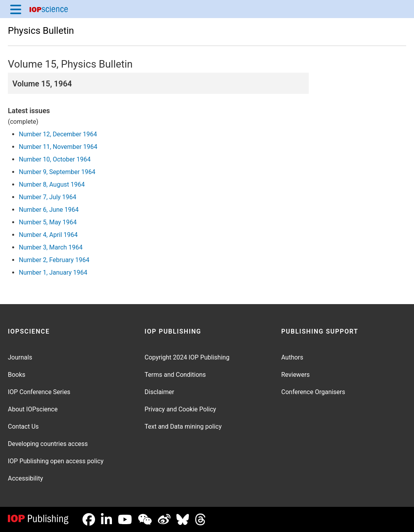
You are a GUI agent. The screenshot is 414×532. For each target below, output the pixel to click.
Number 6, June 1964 (49, 210)
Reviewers (296, 375)
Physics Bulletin (41, 31)
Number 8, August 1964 (52, 184)
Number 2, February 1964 (54, 260)
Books (17, 375)
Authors (292, 357)
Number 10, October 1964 (55, 159)
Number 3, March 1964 (51, 247)
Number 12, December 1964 (58, 134)
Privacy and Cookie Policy (180, 409)
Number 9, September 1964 (57, 172)
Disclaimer (159, 392)
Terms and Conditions (175, 375)
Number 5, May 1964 (48, 222)
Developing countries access (48, 444)
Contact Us (23, 427)
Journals (20, 357)
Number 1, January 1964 (53, 272)
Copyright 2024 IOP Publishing (187, 357)
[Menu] (16, 9)
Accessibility (26, 478)
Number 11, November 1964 (58, 147)
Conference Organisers (313, 392)
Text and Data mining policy (183, 427)
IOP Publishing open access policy (56, 461)
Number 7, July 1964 (48, 197)
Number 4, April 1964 (48, 235)
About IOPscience (33, 409)
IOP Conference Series (39, 392)
